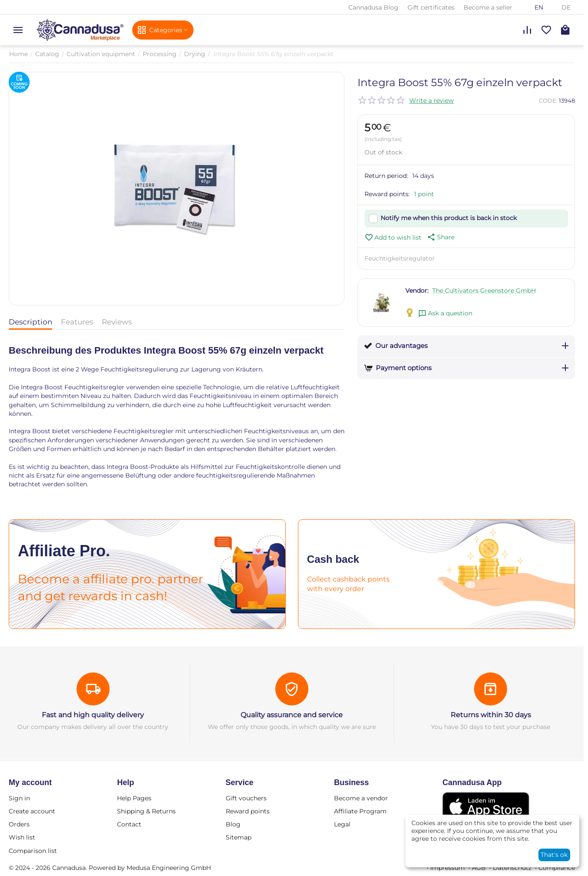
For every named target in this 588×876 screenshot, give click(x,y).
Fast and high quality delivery (93, 715)
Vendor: (417, 291)
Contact (129, 824)
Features (77, 322)
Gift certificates (431, 7)
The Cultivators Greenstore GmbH (484, 291)
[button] (440, 237)
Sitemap (239, 837)
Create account (32, 811)
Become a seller (488, 7)
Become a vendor (361, 798)
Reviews (117, 322)
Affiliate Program (360, 811)
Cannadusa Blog (373, 7)
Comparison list (33, 851)
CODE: (548, 100)
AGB (479, 868)
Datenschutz (512, 868)
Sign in (19, 798)
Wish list (22, 837)
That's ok (554, 855)
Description (30, 322)
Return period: (386, 176)
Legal (342, 824)
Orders (19, 824)
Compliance (557, 868)
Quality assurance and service (292, 715)
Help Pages (134, 798)
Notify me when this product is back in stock (449, 218)
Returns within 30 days (491, 715)
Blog (233, 824)
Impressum (448, 868)
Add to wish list (393, 237)
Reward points (248, 811)
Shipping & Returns (146, 811)
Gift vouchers (246, 798)
